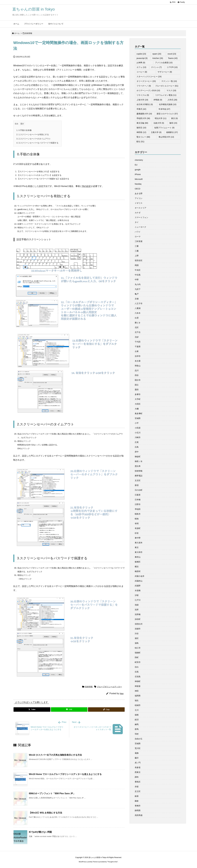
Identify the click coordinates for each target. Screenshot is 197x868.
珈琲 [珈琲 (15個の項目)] (173, 123)
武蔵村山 (139, 581)
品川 (137, 370)
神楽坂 (138, 686)
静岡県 (138, 810)
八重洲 (138, 308)
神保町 (138, 681)
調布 (137, 777)
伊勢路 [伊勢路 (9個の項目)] (158, 100)
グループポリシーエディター (109, 687)
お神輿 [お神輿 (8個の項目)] (141, 63)
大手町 (138, 399)
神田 (137, 691)
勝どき (138, 323)
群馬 (137, 729)
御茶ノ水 (139, 461)
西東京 (138, 772)
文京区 (138, 480)
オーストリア (140, 208)
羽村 (137, 734)
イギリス (139, 203)
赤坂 (137, 787)
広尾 (137, 442)
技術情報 (29, 33)
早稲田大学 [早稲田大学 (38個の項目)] (143, 118)
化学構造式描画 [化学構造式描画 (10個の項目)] (168, 104)
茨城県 (138, 744)
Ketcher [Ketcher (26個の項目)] (158, 58)
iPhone (138, 174)
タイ (137, 222)
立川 (137, 710)
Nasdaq (138, 184)
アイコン (139, 198)
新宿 (137, 485)
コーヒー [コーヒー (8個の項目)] (142, 72)
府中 (137, 452)
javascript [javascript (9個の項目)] (142, 58)
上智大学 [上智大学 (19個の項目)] (142, 100)
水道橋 (138, 590)
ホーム (17, 33)
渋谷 (137, 634)
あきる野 (139, 193)
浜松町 (138, 619)
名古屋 (138, 361)
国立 (137, 385)
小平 (137, 423)
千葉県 (138, 347)
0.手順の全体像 (24, 130)
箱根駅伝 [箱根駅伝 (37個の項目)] (172, 132)
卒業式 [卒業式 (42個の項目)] (141, 109)
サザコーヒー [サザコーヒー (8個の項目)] (165, 72)
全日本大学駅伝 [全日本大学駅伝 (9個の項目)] (145, 104)
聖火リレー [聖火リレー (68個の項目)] (143, 137)
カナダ (138, 213)
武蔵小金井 (140, 576)
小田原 (138, 428)
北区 (137, 327)
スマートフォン (141, 217)
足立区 (138, 791)
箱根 (137, 715)
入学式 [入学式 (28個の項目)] (172, 100)
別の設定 (86, 186)
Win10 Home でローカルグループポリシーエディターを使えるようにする (65, 774)
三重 (137, 246)
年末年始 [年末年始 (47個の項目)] (164, 109)
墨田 (137, 390)
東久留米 (139, 543)
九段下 (138, 289)
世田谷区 (139, 260)
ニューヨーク (140, 227)
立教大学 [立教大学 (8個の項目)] (156, 132)
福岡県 (138, 696)
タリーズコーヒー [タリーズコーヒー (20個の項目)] (146, 81)
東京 (137, 547)
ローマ (138, 237)
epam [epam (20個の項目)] (157, 54)
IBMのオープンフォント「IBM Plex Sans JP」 (52, 793)
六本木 (138, 313)
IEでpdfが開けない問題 (40, 832)
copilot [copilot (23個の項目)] (141, 54)
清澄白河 (139, 624)
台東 (137, 351)
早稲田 (138, 509)
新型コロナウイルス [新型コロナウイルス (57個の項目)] (167, 114)
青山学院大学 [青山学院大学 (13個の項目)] (166, 137)
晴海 (137, 519)
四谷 (137, 375)
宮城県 (138, 418)
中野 (137, 280)
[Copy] (106, 709)
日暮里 (138, 495)
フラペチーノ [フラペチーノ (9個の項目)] (144, 86)
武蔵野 (138, 586)
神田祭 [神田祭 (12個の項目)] (141, 132)
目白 (137, 667)
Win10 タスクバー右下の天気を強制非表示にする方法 (55, 755)
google (138, 170)
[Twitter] (32, 709)
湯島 (137, 643)
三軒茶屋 (139, 241)
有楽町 (138, 528)
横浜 (137, 567)
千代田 (138, 342)
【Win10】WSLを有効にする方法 (45, 813)
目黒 (137, 672)
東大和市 (139, 552)
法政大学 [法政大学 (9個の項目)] (159, 123)
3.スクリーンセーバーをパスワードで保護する (37, 143)
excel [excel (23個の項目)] (172, 54)
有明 (137, 524)
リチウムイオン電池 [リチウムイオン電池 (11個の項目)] (166, 95)
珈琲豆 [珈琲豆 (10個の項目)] (141, 128)
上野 (137, 256)
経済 (137, 720)
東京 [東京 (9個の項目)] (174, 118)
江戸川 (138, 600)
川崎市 (138, 437)
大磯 (137, 409)
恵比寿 (138, 466)
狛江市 (138, 648)
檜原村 (138, 571)
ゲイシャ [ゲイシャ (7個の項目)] (156, 67)
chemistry (139, 160)
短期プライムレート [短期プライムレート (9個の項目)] (164, 128)
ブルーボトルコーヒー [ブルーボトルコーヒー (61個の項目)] (167, 86)
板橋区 (138, 562)
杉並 (137, 533)
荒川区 (138, 748)
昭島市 (138, 514)
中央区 (138, 270)
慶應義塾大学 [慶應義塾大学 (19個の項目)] (144, 114)
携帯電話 (139, 476)
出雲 (137, 318)
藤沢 (137, 758)
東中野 (138, 538)
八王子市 (139, 303)
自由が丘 (139, 739)
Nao (122, 693)
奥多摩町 (139, 414)
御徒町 (138, 457)
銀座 (137, 796)
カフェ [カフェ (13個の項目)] (141, 67)
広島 (137, 447)
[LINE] (69, 709)
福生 (137, 700)
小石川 (138, 433)
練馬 (137, 724)
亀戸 (137, 294)
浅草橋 (138, 614)
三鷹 (137, 251)
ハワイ (138, 232)
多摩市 (138, 394)
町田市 (138, 662)
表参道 (138, 767)
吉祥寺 (138, 356)
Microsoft (139, 179)
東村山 (138, 557)
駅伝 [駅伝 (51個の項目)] (140, 142)
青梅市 (138, 806)
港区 (137, 638)
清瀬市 (138, 629)
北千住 (138, 332)
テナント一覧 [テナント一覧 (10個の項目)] (169, 81)
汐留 (137, 595)
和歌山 (138, 366)
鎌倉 (137, 801)
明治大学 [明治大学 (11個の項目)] (161, 118)
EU (136, 165)
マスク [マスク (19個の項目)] (171, 90)
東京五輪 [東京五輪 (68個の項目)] (142, 123)
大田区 (138, 404)
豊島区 (138, 782)
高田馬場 (139, 815)
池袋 (137, 605)
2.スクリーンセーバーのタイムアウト (34, 139)
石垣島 (138, 677)
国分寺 (138, 380)
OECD (137, 189)
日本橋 (138, 500)
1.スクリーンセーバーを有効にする (33, 134)
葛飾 (137, 753)
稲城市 (138, 705)
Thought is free (112, 862)
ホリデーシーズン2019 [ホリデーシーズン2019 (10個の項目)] (148, 90)
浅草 (137, 610)
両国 (137, 265)
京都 (137, 299)
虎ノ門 (138, 763)
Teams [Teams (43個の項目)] (173, 58)
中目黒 (138, 275)
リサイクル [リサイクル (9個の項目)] (143, 95)
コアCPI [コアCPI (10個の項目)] (172, 67)
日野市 (138, 504)
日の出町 (139, 490)
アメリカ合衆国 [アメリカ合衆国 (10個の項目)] (164, 63)
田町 (137, 657)
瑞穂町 (138, 653)
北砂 (137, 337)
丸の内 (138, 284)
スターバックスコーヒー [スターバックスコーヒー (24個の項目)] (149, 77)
